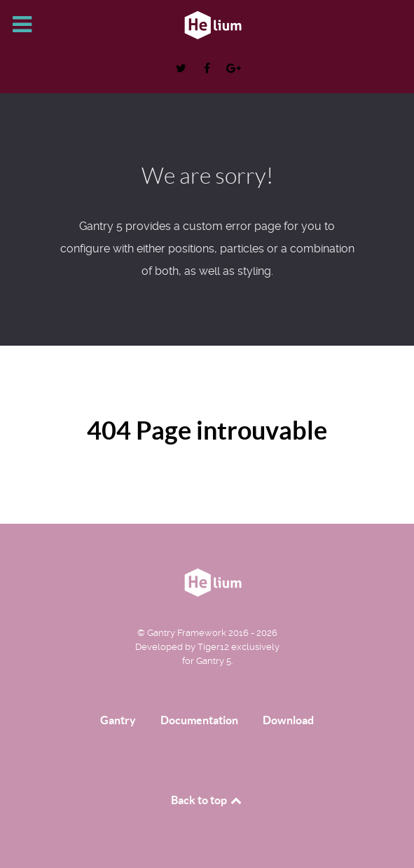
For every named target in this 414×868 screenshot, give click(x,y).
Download (288, 720)
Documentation (199, 720)
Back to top (207, 800)
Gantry (118, 720)
